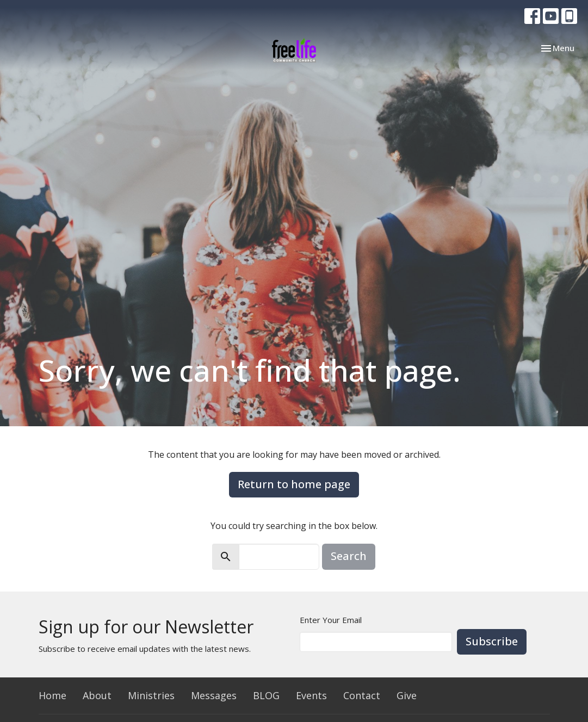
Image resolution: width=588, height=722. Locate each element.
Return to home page (294, 484)
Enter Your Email (331, 620)
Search (349, 556)
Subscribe (492, 641)
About (97, 695)
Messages (214, 695)
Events (311, 695)
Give (407, 695)
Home (52, 695)
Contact (362, 695)
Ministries (151, 695)
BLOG (266, 695)
